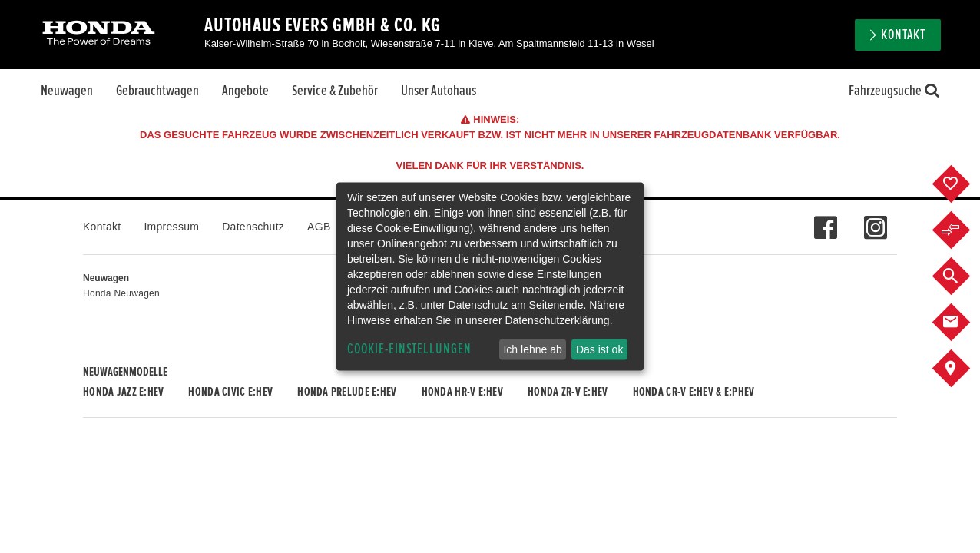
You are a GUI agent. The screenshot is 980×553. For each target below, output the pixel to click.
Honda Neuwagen (121, 293)
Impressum (171, 227)
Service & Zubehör (335, 91)
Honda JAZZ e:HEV (123, 392)
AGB (319, 227)
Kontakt (903, 35)
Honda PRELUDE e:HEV (347, 392)
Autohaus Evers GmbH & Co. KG (323, 25)
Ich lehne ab (532, 349)
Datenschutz (253, 227)
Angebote (245, 91)
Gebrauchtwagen (157, 91)
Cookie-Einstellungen (409, 349)
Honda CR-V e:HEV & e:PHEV (694, 392)
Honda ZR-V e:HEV (568, 392)
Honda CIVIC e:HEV (230, 392)
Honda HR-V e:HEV (462, 392)
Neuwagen (67, 91)
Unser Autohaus (439, 91)
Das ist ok (599, 349)
